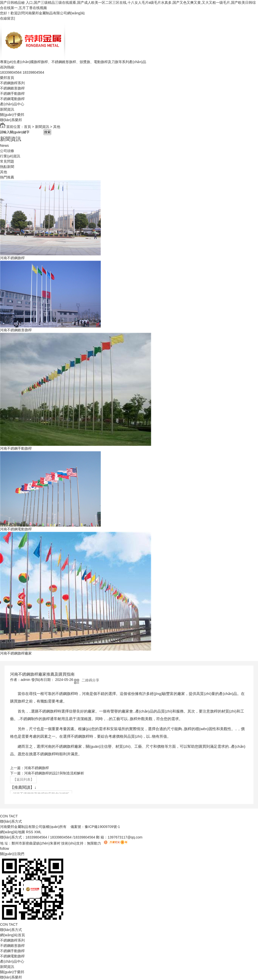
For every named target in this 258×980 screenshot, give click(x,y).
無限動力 (94, 843)
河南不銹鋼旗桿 (12, 258)
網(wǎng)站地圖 (12, 832)
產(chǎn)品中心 (12, 104)
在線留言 (7, 18)
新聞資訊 (7, 109)
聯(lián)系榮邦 (11, 120)
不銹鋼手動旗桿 (12, 94)
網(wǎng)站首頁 (12, 935)
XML (38, 832)
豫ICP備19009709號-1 (102, 827)
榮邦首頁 (7, 78)
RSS (30, 832)
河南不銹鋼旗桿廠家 (16, 653)
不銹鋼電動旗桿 (12, 99)
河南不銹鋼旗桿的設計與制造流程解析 (54, 773)
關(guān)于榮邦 (12, 115)
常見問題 (7, 161)
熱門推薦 (7, 177)
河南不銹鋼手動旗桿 (16, 448)
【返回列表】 (23, 779)
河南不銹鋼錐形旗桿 (16, 330)
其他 (57, 127)
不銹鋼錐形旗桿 (12, 88)
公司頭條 (7, 151)
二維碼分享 (90, 680)
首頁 (27, 127)
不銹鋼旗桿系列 (12, 83)
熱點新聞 (7, 167)
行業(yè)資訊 (10, 156)
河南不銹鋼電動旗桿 (16, 529)
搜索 (47, 132)
